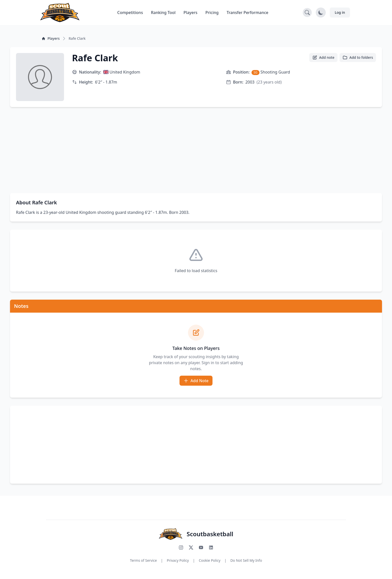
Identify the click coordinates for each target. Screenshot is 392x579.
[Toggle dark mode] (321, 13)
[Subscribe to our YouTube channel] (201, 547)
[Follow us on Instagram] (181, 547)
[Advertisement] (196, 150)
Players (190, 13)
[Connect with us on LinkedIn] (211, 547)
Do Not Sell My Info (246, 560)
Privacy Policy (178, 560)
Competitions (130, 13)
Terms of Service (143, 560)
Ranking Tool (163, 13)
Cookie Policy (209, 560)
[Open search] (307, 13)
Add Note (196, 381)
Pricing (212, 13)
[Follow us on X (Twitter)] (191, 547)
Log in (340, 12)
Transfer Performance (248, 13)
